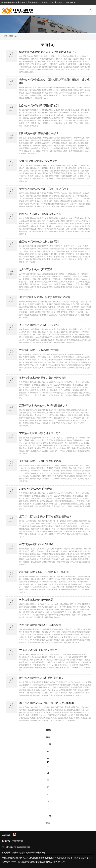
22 (48, 780)
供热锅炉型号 (36, 3)
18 (48, 759)
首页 (5, 36)
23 (48, 787)
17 (48, 751)
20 (48, 766)
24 (48, 794)
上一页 (48, 744)
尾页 (48, 823)
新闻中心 (13, 36)
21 (48, 773)
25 (48, 802)
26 (48, 809)
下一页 (48, 816)
